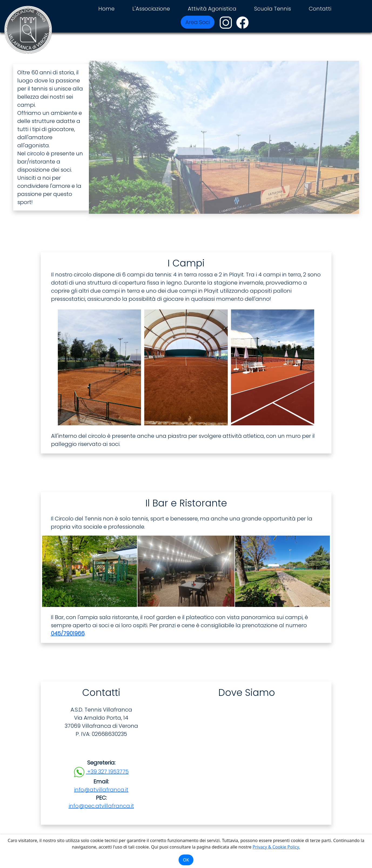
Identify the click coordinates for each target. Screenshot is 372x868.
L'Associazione (151, 9)
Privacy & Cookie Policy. (276, 847)
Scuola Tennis (273, 9)
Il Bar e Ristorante (186, 503)
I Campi (186, 263)
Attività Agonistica (212, 9)
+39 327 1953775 (108, 772)
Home (106, 9)
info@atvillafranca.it (101, 790)
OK (186, 860)
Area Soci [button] (198, 22)
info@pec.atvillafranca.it (101, 806)
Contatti (320, 9)
